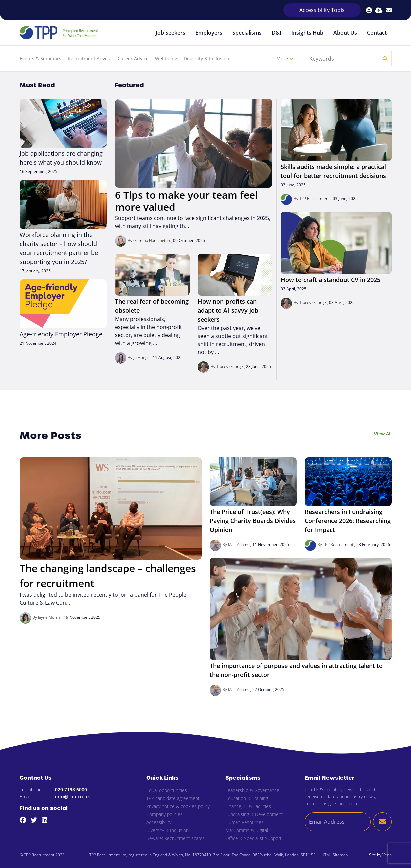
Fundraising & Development (254, 814)
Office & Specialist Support (253, 838)
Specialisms (247, 33)
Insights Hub (307, 33)
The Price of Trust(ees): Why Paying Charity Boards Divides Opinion (253, 521)
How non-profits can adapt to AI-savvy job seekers (228, 310)
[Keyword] (342, 58)
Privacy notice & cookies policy (178, 806)
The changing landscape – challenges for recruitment (108, 576)
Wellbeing (166, 58)
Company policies (164, 814)
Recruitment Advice (89, 58)
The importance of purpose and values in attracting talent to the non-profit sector (296, 670)
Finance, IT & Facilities (248, 806)
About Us (345, 33)
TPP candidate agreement (173, 798)
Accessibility (159, 822)
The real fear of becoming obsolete (152, 306)
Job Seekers (170, 33)
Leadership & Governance (252, 790)
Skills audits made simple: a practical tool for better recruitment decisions (333, 171)
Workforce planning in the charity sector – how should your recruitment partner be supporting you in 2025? (59, 248)
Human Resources (244, 822)
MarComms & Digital (247, 830)
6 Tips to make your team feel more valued (186, 201)
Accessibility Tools (322, 10)
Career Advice (133, 58)
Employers (209, 33)
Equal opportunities (167, 790)
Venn (387, 855)
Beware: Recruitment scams (175, 838)
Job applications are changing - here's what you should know (63, 158)
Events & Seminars (40, 58)
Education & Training (247, 798)
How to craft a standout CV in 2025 (330, 280)
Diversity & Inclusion (206, 58)
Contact (377, 33)
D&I (276, 33)
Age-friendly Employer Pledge (61, 334)
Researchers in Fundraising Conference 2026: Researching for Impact (348, 521)
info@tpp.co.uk (72, 797)
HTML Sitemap (334, 855)
